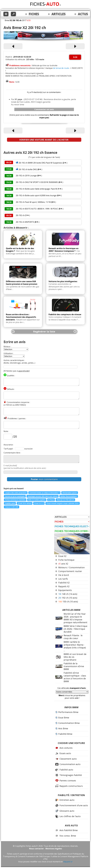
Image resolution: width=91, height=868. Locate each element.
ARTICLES (59, 14)
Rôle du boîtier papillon (37, 500)
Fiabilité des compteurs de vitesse (65, 314)
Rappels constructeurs (71, 786)
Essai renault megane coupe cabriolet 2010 (63, 503)
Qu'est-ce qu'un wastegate (15, 496)
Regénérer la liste (44, 332)
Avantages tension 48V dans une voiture (43, 496)
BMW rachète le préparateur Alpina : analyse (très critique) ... (75, 646)
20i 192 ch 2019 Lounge (26, 176)
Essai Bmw (64, 718)
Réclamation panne (70, 493)
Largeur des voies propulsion (16, 493)
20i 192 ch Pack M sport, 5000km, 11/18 (33, 202)
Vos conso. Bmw (68, 836)
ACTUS (83, 14)
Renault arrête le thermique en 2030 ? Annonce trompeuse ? (64, 250)
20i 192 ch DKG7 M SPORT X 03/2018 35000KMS (37, 182)
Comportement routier (70, 571)
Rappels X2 (64, 586)
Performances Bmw (68, 712)
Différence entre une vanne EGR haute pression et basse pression (22, 283)
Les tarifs (63, 579)
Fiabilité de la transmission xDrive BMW (74, 666)
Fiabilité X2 (64, 583)
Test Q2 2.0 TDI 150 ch (65, 500)
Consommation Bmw (69, 723)
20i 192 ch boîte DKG (28, 169)
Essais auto (65, 753)
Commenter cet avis (44, 109)
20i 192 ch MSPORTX (25, 222)
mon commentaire (44, 479)
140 (68, 594)
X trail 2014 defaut (25, 503)
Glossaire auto (67, 811)
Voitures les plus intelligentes (63, 281)
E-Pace (51, 500)
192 (68, 598)
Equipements (65, 590)
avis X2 (63, 564)
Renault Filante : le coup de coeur (73, 637)
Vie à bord (64, 575)
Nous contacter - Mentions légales (46, 849)
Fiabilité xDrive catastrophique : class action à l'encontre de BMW (75, 677)
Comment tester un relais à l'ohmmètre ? (44, 493)
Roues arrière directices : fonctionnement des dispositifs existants (21, 317)
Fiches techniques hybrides (15, 500)
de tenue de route (61, 68)
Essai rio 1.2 (39, 503)
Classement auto (68, 759)
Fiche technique (66, 560)
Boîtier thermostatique (69, 496)
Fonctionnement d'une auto (74, 805)
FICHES (34, 14)
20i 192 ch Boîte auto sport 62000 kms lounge (36, 195)
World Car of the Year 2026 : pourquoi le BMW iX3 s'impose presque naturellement (75, 618)
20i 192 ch (20, 215)
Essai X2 (62, 556)
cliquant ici (68, 862)
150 (68, 602)
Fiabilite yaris (10, 503)
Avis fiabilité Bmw (69, 830)
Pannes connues (68, 781)
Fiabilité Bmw (65, 734)
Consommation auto (70, 764)
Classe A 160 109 (12, 507)
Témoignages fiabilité (71, 775)
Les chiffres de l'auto (70, 816)
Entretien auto (67, 800)
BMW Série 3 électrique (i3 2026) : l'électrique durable (75, 629)
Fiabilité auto (66, 770)
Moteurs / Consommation (71, 567)
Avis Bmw (63, 728)
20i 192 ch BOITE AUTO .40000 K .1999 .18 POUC (37, 209)
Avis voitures (66, 748)
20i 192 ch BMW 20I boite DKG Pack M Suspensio (40, 163)
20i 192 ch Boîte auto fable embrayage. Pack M (36, 189)
